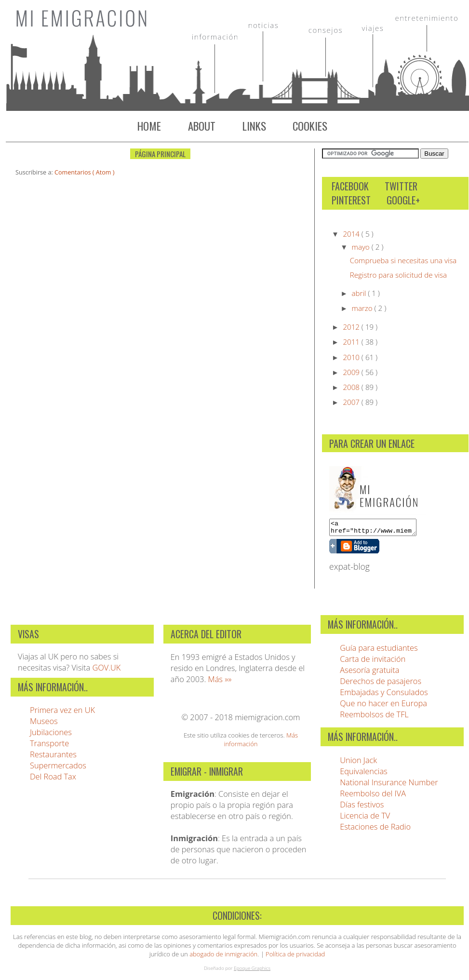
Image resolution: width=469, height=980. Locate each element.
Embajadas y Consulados (384, 695)
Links (254, 126)
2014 (352, 234)
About (202, 126)
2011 (352, 342)
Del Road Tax (53, 779)
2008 (352, 387)
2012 (352, 327)
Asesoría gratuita (369, 673)
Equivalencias (364, 774)
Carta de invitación (373, 662)
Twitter (401, 186)
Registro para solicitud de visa (398, 275)
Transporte (49, 746)
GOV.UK (106, 670)
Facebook (350, 186)
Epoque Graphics (252, 971)
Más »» (220, 682)
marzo (363, 308)
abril (360, 293)
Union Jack (358, 763)
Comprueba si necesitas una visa (403, 260)
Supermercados (58, 768)
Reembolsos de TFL (374, 717)
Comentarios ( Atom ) (84, 172)
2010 (352, 357)
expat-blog (349, 569)
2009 (352, 372)
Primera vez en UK (62, 713)
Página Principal (160, 154)
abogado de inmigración (223, 957)
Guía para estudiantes (379, 651)
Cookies (310, 126)
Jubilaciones (51, 735)
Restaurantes (53, 757)
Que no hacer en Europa (383, 706)
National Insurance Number (389, 785)
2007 (352, 402)
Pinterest (351, 200)
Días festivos (362, 807)
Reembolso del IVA (373, 796)
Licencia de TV (365, 818)
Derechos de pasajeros (381, 684)
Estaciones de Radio (375, 829)
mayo (362, 247)
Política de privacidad (295, 957)
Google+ (403, 200)
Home (149, 126)
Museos (44, 724)
